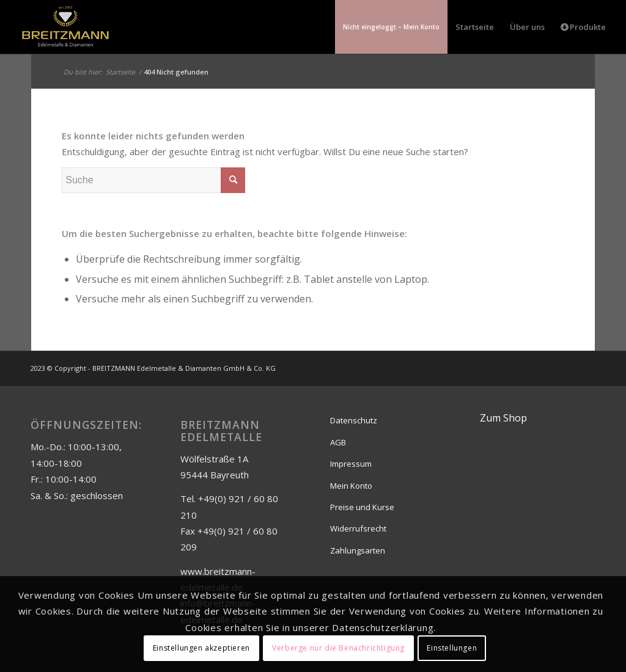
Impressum (351, 464)
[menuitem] (391, 27)
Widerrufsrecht (358, 528)
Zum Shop (503, 418)
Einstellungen (452, 648)
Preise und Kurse (362, 507)
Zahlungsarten (358, 550)
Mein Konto (351, 486)
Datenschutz (354, 420)
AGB (338, 442)
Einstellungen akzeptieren (201, 648)
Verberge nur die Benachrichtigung (338, 648)
